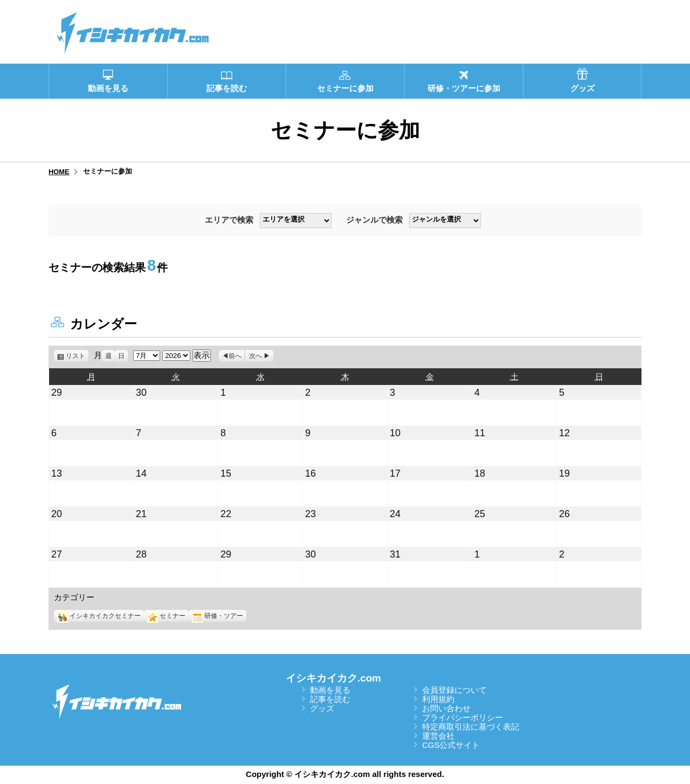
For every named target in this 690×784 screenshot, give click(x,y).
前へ (235, 356)
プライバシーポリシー (463, 717)
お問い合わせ (446, 708)
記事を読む (330, 699)
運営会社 (438, 736)
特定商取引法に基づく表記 (471, 727)
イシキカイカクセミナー (99, 616)
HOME (59, 172)
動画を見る (330, 690)
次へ (256, 356)
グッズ (322, 708)
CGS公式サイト (451, 745)
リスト (77, 356)
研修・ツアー (218, 616)
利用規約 (438, 699)
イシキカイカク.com (333, 678)
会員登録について (454, 690)
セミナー (166, 616)
